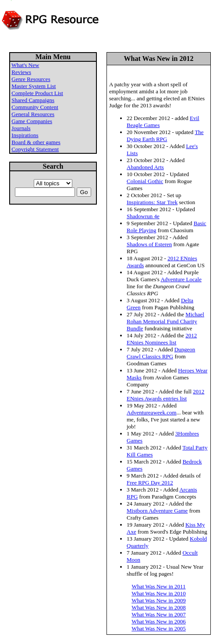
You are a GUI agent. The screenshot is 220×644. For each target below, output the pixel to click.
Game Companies (32, 121)
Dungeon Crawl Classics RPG (161, 353)
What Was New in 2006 (159, 621)
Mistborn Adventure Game (157, 511)
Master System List (34, 86)
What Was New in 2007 (159, 614)
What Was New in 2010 (159, 593)
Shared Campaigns (33, 100)
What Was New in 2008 (159, 607)
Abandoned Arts (145, 167)
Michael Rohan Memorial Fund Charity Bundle (165, 321)
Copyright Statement (35, 149)
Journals (21, 128)
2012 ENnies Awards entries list (165, 395)
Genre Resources (31, 79)
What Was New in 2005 (159, 628)
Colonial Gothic (145, 181)
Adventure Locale (181, 279)
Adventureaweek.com (152, 412)
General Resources (33, 114)
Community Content (35, 107)
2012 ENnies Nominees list (162, 339)
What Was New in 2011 (158, 586)
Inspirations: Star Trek (152, 202)
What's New (25, 65)
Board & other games (36, 142)
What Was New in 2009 (159, 600)
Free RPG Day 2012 (150, 483)
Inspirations (25, 135)
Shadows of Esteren (149, 244)
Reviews (21, 72)
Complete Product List (37, 93)
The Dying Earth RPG (165, 136)
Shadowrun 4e (143, 216)
